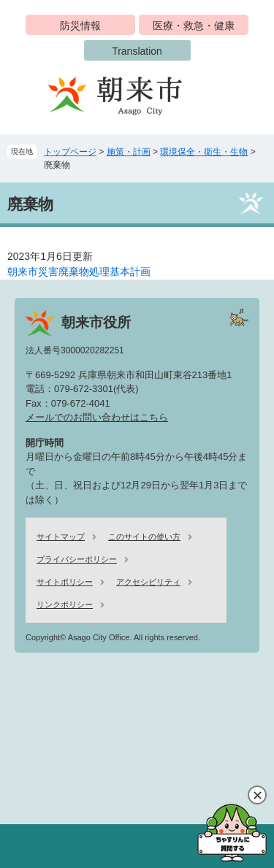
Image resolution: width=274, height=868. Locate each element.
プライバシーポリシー (77, 559)
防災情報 (80, 26)
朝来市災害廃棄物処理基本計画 (79, 272)
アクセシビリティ (148, 582)
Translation (137, 51)
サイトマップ (61, 537)
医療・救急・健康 (194, 26)
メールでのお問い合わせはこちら (97, 417)
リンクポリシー (65, 604)
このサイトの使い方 (144, 537)
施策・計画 (129, 152)
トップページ (70, 152)
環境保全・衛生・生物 (204, 152)
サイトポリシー (65, 582)
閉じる (257, 795)
